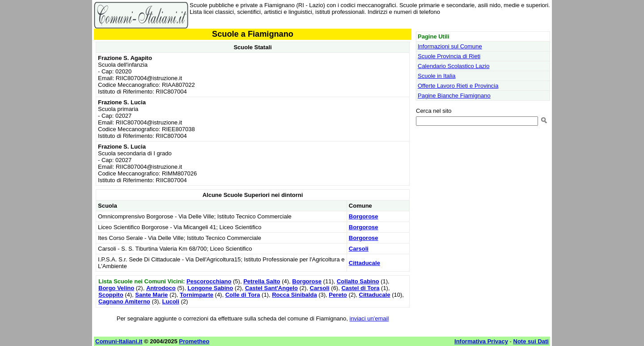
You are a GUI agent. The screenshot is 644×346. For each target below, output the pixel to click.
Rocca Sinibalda (294, 295)
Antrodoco (161, 288)
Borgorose (364, 216)
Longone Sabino (210, 288)
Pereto (338, 295)
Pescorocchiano (209, 281)
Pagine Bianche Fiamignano (454, 96)
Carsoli (359, 249)
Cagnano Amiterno (124, 301)
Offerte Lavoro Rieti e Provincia (458, 86)
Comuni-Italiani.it (119, 341)
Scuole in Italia (437, 76)
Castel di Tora (360, 288)
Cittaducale (364, 263)
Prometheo (194, 341)
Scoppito (111, 295)
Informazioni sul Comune (450, 46)
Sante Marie (151, 295)
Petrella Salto (262, 281)
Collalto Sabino (358, 281)
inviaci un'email (369, 318)
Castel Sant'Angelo (271, 288)
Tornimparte (197, 295)
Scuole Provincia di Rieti (449, 56)
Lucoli (171, 301)
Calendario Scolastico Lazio (453, 66)
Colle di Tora (243, 295)
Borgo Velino (116, 288)
